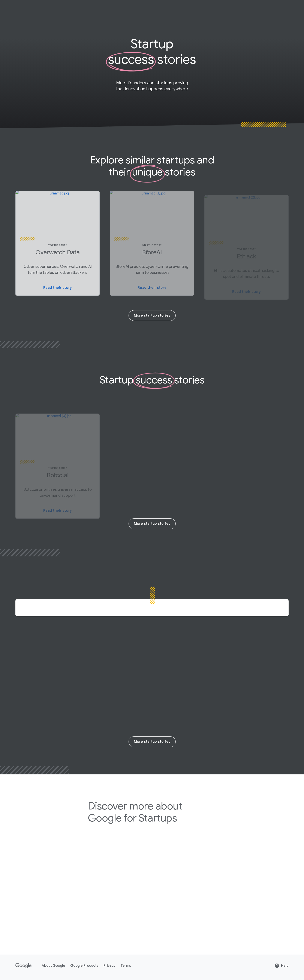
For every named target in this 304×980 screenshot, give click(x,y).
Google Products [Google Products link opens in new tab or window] (84, 966)
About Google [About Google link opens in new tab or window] (53, 966)
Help (281, 966)
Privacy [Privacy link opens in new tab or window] (109, 966)
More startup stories (152, 316)
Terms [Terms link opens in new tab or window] (126, 966)
